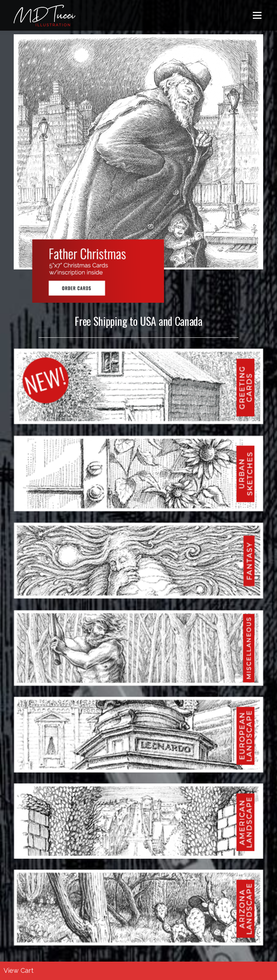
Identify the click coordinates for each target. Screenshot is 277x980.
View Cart (19, 970)
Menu (257, 15)
